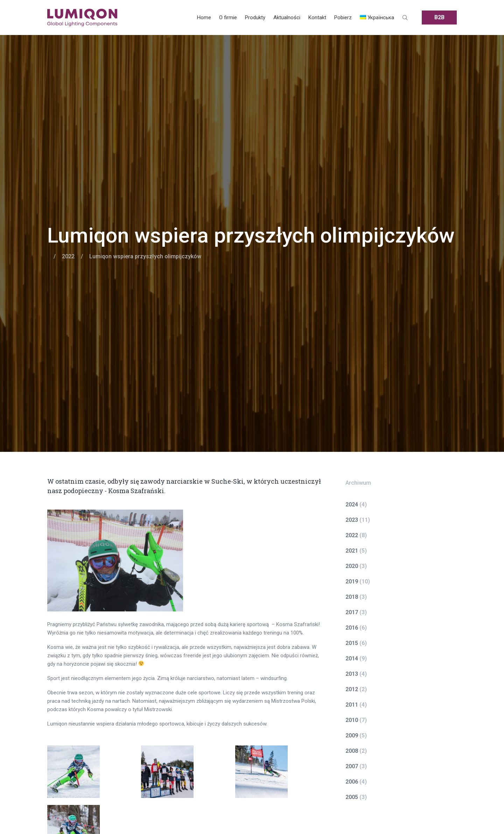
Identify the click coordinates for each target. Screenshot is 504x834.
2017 (352, 612)
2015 (352, 643)
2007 (352, 766)
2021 (352, 551)
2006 (352, 782)
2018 (352, 597)
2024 (352, 504)
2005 (352, 797)
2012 (352, 689)
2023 (352, 520)
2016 (352, 628)
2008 (352, 751)
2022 (68, 256)
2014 (352, 658)
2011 (352, 705)
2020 (352, 566)
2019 (352, 581)
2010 (352, 720)
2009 (352, 735)
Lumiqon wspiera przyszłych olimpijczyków (251, 235)
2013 (352, 674)
